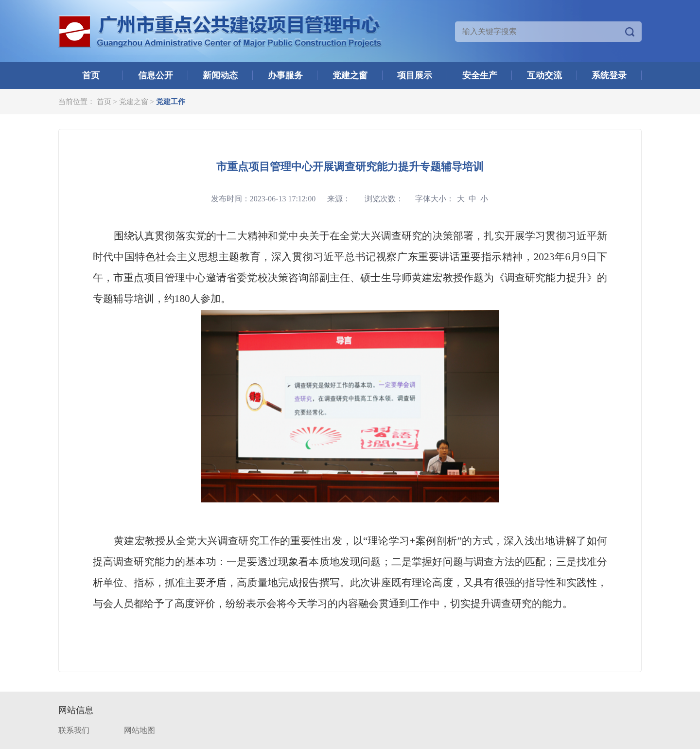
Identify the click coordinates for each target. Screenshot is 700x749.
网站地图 (140, 730)
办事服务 (285, 75)
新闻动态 (220, 75)
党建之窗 (350, 75)
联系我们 (74, 730)
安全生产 (480, 75)
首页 (91, 75)
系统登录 (609, 75)
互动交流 (544, 75)
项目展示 (415, 75)
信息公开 (156, 75)
